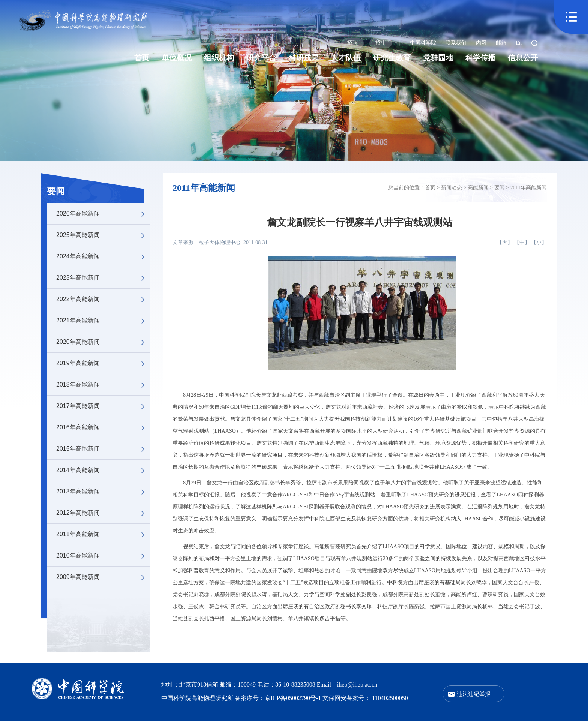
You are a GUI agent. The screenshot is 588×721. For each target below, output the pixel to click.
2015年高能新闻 (103, 449)
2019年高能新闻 (103, 363)
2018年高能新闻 (103, 385)
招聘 (352, 43)
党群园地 (438, 58)
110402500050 (390, 698)
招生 (381, 43)
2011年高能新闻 (103, 534)
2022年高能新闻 (103, 299)
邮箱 (501, 43)
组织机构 (219, 58)
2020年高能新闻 (103, 342)
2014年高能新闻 (103, 470)
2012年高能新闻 (103, 513)
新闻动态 (451, 188)
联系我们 (456, 43)
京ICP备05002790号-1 (294, 698)
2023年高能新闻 (103, 278)
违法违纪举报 (474, 694)
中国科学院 (423, 43)
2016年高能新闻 (103, 427)
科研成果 (304, 58)
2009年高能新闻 (103, 577)
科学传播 (480, 58)
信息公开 (523, 58)
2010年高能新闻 (103, 556)
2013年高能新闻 (103, 492)
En (519, 43)
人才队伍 (346, 58)
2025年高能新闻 (103, 235)
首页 (142, 58)
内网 (481, 43)
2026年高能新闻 (103, 214)
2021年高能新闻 (103, 321)
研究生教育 (392, 58)
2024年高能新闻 (103, 256)
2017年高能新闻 (103, 406)
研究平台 (261, 58)
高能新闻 (478, 188)
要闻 (56, 191)
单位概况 (177, 58)
